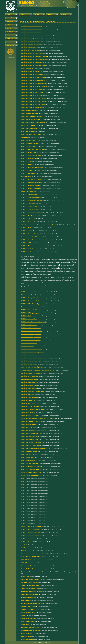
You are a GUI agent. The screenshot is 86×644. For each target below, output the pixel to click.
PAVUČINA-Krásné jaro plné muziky (31, 463)
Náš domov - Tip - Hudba (28, 609)
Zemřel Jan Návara (26, 177)
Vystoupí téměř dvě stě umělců (29, 597)
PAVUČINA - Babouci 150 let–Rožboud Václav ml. (34, 83)
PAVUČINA (24, 479)
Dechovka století (25, 625)
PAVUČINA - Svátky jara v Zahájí (30, 153)
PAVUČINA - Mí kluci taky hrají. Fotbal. (31, 530)
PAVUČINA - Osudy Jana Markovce (30, 210)
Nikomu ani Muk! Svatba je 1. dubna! (31, 588)
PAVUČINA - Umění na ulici (28, 140)
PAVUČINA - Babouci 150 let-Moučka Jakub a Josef (34, 86)
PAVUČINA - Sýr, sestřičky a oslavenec (31, 183)
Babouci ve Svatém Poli (27, 68)
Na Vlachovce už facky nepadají (29, 619)
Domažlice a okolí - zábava (28, 606)
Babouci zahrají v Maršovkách (29, 566)
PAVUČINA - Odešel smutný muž (30, 382)
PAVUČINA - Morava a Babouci (29, 424)
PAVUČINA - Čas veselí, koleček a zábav (31, 240)
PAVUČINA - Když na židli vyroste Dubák (32, 373)
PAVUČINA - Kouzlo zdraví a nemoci (31, 143)
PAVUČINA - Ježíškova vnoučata (29, 110)
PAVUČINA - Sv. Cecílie (27, 249)
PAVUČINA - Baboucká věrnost (29, 385)
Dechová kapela (25, 616)
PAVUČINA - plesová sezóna (28, 412)
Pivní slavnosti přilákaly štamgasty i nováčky (32, 579)
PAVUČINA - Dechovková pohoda (30, 439)
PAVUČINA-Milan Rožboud (28, 460)
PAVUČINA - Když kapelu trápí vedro (31, 313)
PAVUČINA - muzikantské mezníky (30, 231)
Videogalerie (10, 21)
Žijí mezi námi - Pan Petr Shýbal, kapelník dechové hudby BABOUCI (39, 225)
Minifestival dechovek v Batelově (29, 551)
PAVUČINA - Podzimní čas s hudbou (30, 119)
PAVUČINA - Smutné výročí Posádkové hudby (33, 391)
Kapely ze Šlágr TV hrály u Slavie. (30, 379)
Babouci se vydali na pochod (28, 613)
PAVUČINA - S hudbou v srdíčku (30, 195)
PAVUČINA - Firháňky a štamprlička (31, 198)
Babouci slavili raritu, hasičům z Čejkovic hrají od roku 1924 (36, 418)
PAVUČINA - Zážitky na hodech (29, 361)
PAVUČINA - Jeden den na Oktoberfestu (31, 358)
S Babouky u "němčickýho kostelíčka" (31, 628)
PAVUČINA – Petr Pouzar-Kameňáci (30, 50)
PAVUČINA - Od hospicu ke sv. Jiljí (30, 304)
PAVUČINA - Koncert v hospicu (29, 364)
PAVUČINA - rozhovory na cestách (30, 533)
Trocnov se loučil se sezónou (28, 572)
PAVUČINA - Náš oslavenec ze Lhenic (31, 216)
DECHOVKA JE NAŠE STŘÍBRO (30, 557)
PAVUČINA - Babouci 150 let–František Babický (33, 104)
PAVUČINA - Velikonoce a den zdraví (31, 328)
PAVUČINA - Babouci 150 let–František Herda (33, 98)
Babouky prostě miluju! (27, 640)
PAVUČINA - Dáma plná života (29, 298)
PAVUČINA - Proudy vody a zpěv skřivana (32, 213)
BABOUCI (24, 563)
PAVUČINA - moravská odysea (29, 319)
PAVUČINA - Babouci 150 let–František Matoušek (34, 101)
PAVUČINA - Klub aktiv (27, 165)
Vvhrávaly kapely (26, 576)
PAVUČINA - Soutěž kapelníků (29, 388)
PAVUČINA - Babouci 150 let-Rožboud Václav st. (34, 62)
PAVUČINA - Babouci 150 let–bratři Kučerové (33, 92)
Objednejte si (10, 35)
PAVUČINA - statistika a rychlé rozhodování (32, 201)
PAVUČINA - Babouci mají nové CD (30, 207)
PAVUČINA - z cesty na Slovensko (30, 376)
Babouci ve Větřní (26, 307)
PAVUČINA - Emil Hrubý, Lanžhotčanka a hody (33, 122)
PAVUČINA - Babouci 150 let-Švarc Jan (31, 95)
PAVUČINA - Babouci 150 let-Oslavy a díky (32, 53)
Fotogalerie (9, 18)
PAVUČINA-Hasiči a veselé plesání (30, 469)
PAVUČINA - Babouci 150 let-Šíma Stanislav (33, 74)
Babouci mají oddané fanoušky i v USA (31, 473)
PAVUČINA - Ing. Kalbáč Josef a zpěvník (32, 44)
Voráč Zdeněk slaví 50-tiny (28, 131)
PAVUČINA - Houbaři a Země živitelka (31, 134)
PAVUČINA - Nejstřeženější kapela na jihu (32, 409)
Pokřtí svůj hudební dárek (28, 622)
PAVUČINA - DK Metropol (28, 38)
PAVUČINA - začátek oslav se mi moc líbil (32, 331)
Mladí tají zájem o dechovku (28, 125)
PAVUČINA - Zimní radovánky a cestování (32, 168)
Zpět (73, 289)
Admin (77, 1)
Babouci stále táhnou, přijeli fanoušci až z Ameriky (34, 554)
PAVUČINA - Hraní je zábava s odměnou (31, 156)
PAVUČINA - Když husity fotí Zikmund (31, 243)
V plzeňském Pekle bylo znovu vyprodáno (32, 591)
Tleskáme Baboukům (26, 600)
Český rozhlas (10, 45)
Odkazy (9, 42)
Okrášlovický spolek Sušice (28, 548)
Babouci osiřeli (25, 634)
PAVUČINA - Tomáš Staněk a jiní (30, 113)
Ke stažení (63, 14)
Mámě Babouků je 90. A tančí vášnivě (31, 295)
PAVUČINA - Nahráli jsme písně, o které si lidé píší (34, 448)
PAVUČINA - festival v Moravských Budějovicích (34, 322)
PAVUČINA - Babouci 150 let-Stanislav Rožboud (34, 65)
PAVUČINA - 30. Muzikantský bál (30, 35)
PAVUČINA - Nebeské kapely (29, 427)
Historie (9, 25)
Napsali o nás (10, 38)
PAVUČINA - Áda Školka (28, 457)
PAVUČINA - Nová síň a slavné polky (31, 189)
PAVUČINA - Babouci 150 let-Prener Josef (32, 71)
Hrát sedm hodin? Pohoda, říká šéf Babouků (32, 527)
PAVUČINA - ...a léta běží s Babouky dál (31, 32)
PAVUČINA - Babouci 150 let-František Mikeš (33, 107)
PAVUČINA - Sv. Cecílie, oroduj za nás (31, 180)
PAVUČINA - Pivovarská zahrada (30, 436)
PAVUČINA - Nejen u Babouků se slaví (31, 116)
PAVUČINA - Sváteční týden (28, 400)
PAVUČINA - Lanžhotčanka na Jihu (30, 41)
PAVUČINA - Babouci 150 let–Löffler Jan (32, 89)
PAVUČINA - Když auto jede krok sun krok (32, 421)
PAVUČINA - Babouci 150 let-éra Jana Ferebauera (34, 56)
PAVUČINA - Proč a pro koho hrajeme (31, 301)
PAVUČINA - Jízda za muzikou (29, 343)
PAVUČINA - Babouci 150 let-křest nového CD (33, 80)
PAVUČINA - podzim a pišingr (29, 292)
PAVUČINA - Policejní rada (28, 219)
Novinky (23, 14)
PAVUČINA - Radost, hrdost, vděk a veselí (32, 433)
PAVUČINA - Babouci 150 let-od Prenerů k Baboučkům (35, 59)
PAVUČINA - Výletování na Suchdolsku (31, 26)
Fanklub (9, 28)
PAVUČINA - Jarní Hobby (28, 394)
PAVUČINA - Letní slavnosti (28, 146)
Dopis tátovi (24, 137)
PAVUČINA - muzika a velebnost (29, 252)
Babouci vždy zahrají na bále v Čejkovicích (32, 367)
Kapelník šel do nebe (26, 637)
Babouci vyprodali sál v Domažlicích (30, 476)
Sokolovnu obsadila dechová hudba (30, 585)
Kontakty (50, 14)
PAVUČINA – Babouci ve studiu (29, 451)
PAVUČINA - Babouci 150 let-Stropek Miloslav (33, 77)
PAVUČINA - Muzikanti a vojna (29, 325)
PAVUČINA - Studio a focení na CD (30, 445)
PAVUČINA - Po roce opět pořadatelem (31, 334)
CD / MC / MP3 (10, 32)
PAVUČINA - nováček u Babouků (30, 415)
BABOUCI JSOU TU (26, 560)
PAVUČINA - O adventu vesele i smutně (31, 349)
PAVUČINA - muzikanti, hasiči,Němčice (31, 337)
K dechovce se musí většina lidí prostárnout (32, 237)
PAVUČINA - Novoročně (27, 346)
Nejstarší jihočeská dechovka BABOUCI (31, 631)
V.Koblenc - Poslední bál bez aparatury (31, 340)
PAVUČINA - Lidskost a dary (29, 171)
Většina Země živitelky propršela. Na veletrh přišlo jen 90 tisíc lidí (38, 370)
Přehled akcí (37, 14)
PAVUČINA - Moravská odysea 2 (29, 234)
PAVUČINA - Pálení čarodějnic (29, 397)
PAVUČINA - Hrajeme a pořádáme (30, 406)
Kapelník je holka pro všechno (29, 192)
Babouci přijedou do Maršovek (29, 569)
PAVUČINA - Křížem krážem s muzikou (31, 536)
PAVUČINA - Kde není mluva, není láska (31, 174)
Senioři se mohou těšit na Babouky (30, 594)
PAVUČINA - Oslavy (26, 162)
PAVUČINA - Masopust (27, 542)
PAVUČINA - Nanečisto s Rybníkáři (30, 186)
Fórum (8, 14)
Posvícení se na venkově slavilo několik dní (32, 603)
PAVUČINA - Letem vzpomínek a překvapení (33, 352)
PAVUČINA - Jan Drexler (28, 228)
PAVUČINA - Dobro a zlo (28, 454)
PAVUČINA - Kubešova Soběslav (29, 310)
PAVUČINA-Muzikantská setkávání (30, 466)
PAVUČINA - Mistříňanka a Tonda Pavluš (32, 29)
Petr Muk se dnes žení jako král (29, 582)
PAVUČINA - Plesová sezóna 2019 (30, 47)
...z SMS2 (24, 545)
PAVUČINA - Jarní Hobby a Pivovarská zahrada (33, 149)
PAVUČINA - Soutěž (26, 316)
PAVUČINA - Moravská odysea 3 (29, 222)
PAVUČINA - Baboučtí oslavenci (29, 128)
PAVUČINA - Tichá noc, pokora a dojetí (31, 246)
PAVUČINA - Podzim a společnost (30, 430)
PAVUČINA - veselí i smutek (28, 355)
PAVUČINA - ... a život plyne (28, 403)
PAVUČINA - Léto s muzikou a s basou (31, 442)
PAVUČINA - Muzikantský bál (29, 159)
